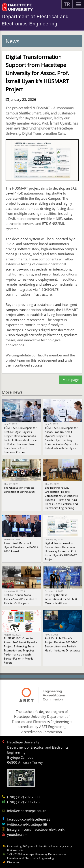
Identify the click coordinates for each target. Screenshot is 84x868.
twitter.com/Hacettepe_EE (27, 824)
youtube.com (17, 834)
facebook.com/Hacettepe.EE (29, 819)
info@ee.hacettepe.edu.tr (26, 811)
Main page (71, 380)
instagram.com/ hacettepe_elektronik (36, 829)
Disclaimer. (14, 862)
